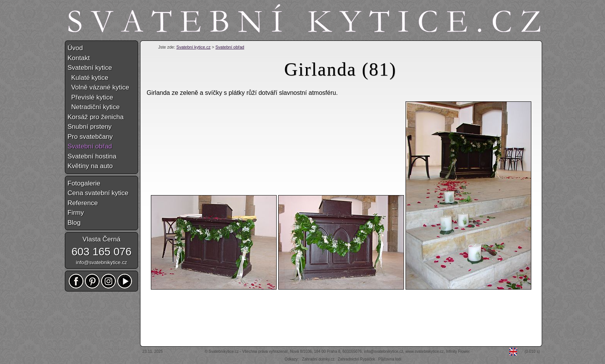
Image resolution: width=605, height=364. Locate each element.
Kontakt (79, 58)
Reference (83, 203)
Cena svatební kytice (98, 193)
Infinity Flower (458, 351)
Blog (74, 223)
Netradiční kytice (94, 107)
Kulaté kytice (88, 78)
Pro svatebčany (90, 137)
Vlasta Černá (101, 239)
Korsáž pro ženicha (96, 117)
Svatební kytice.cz (193, 47)
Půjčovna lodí (390, 359)
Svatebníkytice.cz (224, 351)
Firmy (76, 213)
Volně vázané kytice (98, 87)
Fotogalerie (84, 183)
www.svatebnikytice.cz (425, 351)
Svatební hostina (92, 156)
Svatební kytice (90, 68)
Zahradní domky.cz (318, 359)
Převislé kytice (90, 97)
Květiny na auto (90, 166)
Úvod (75, 48)
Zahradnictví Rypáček (356, 359)
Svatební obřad (230, 47)
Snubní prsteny (90, 127)
